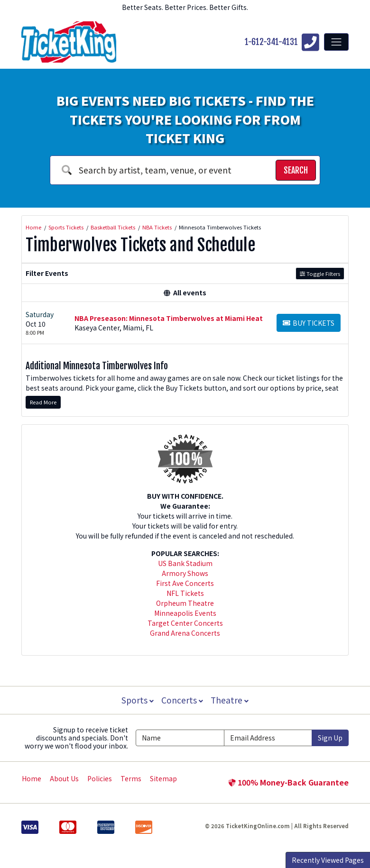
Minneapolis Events (185, 613)
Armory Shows (185, 573)
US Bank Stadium (185, 563)
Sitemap (163, 778)
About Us (64, 778)
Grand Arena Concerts (185, 633)
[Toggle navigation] (336, 42)
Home (32, 778)
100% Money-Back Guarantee (288, 782)
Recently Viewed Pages (328, 860)
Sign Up (330, 738)
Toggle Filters (320, 274)
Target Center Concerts (185, 623)
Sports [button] (137, 700)
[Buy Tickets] (309, 323)
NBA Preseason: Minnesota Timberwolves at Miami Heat (169, 318)
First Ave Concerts (185, 583)
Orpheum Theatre (185, 603)
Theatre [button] (231, 700)
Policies (100, 778)
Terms (131, 778)
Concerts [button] (182, 700)
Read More (43, 402)
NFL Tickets (185, 593)
